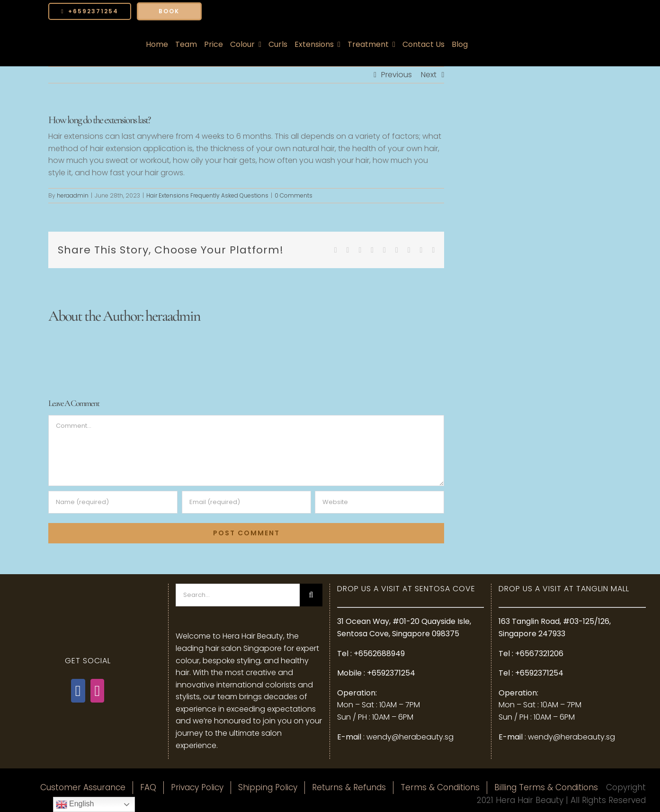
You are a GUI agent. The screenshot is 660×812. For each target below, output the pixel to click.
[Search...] (238, 595)
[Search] (311, 595)
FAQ (148, 787)
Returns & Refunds (349, 787)
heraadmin (73, 195)
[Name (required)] (113, 502)
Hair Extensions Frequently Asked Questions (207, 195)
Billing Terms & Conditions (546, 787)
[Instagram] (98, 691)
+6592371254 (391, 673)
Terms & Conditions (440, 787)
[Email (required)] (246, 502)
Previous (397, 75)
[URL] (379, 502)
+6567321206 (539, 654)
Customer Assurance (83, 787)
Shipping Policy (268, 787)
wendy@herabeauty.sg (410, 737)
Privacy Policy (197, 787)
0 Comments (294, 195)
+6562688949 (379, 654)
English (75, 804)
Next (429, 75)
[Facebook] (78, 691)
